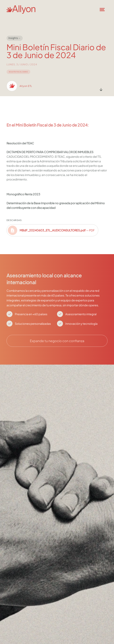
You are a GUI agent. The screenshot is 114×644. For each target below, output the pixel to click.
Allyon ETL (26, 89)
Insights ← (15, 38)
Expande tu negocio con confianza (57, 341)
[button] (104, 10)
